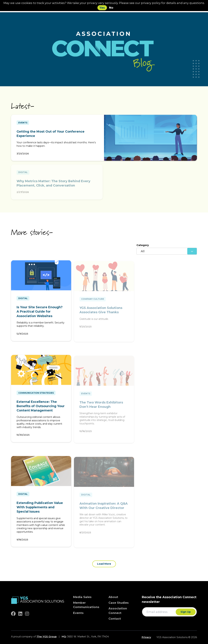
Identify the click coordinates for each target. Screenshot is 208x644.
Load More (104, 564)
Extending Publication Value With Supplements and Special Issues (40, 508)
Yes (102, 8)
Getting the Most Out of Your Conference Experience (51, 135)
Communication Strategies (36, 394)
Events (23, 124)
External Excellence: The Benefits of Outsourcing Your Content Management (41, 407)
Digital (23, 300)
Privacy (146, 637)
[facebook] (13, 614)
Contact (115, 619)
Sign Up (186, 612)
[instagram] (27, 614)
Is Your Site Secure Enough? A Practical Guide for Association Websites (40, 313)
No (111, 8)
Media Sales (82, 597)
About (113, 597)
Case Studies (119, 603)
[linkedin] (20, 614)
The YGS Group (47, 637)
